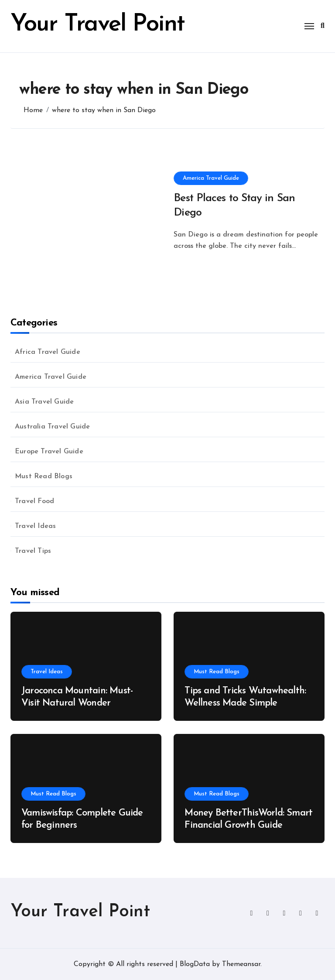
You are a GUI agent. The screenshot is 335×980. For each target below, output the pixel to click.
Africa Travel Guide (48, 352)
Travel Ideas (35, 526)
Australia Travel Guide (52, 427)
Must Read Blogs (44, 476)
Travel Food (34, 501)
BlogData (195, 964)
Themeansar (241, 964)
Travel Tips (33, 551)
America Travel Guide (211, 178)
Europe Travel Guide (49, 452)
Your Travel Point (97, 25)
